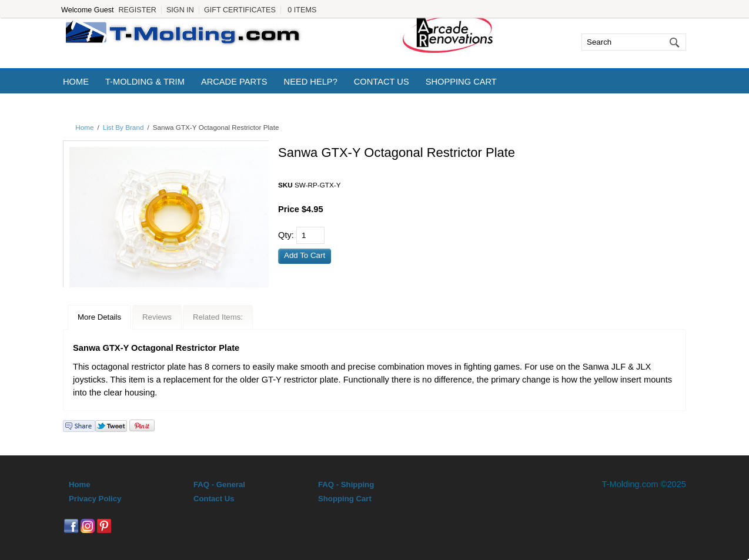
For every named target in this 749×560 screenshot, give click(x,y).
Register (137, 10)
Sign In (180, 10)
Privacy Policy (95, 499)
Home (76, 82)
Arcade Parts (234, 82)
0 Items (302, 10)
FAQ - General (219, 484)
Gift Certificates (240, 10)
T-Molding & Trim (145, 82)
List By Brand (123, 127)
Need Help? (311, 82)
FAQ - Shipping (346, 484)
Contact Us (382, 82)
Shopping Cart (461, 82)
